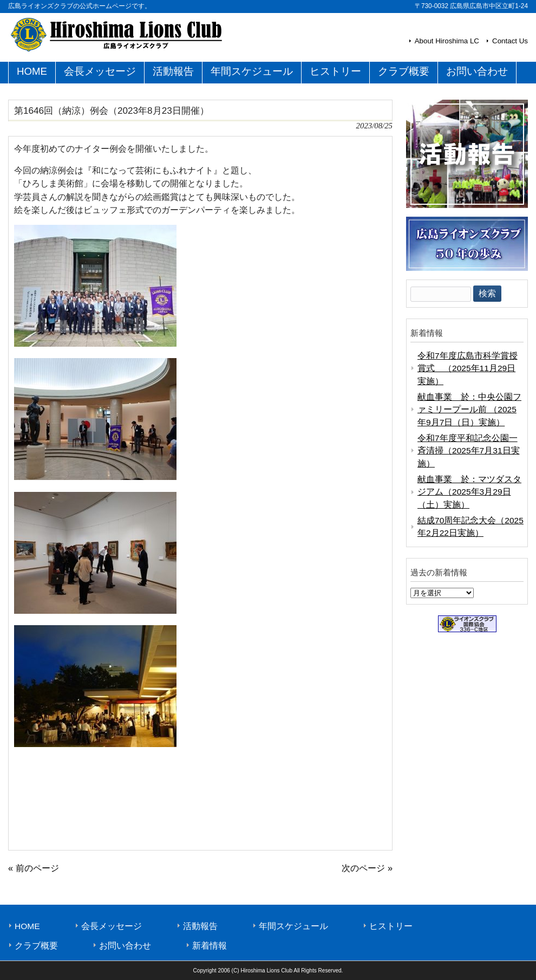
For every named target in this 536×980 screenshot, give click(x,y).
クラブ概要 (36, 946)
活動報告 (200, 926)
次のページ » (367, 868)
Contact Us (510, 41)
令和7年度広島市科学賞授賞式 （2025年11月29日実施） (468, 368)
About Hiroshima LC (447, 41)
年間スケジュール (293, 926)
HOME (27, 926)
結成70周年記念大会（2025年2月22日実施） (470, 527)
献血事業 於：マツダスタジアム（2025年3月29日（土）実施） (469, 492)
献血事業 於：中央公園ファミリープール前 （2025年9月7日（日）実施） (469, 410)
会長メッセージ (112, 926)
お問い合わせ (125, 946)
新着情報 (210, 946)
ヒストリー (391, 926)
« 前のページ (34, 868)
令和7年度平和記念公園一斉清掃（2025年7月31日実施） (469, 451)
